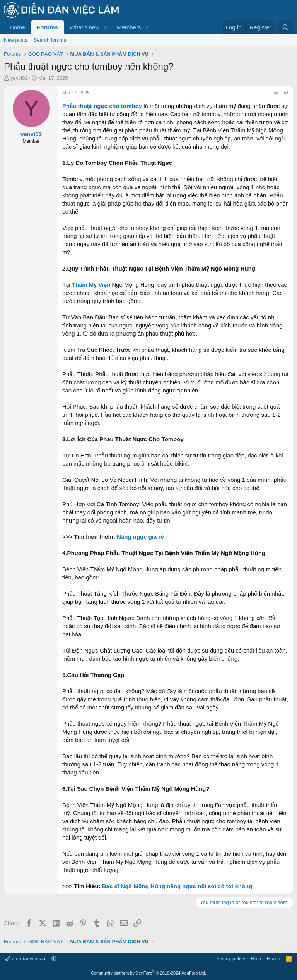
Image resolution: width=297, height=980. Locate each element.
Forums (47, 27)
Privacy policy (230, 959)
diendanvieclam (27, 959)
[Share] (276, 93)
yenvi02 (19, 78)
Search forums (50, 40)
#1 (286, 93)
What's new (84, 27)
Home (17, 27)
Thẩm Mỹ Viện (91, 285)
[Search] (286, 27)
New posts (16, 40)
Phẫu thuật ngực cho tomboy (102, 106)
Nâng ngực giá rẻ (140, 537)
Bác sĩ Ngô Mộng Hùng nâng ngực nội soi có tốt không (177, 886)
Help (256, 959)
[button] (106, 27)
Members (129, 27)
